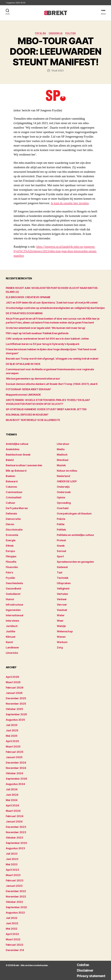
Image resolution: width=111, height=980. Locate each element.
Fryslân (40, 33)
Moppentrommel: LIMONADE (23, 395)
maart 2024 (13, 811)
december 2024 (16, 762)
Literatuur (63, 444)
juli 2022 (12, 918)
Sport (60, 556)
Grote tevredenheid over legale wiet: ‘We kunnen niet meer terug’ (46, 328)
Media (61, 449)
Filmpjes (11, 556)
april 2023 (12, 870)
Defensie (11, 514)
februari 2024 (15, 816)
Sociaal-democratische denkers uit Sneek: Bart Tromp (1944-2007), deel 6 (52, 384)
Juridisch (12, 626)
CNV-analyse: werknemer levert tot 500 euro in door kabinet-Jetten (47, 338)
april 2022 (12, 934)
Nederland (63, 476)
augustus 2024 (15, 784)
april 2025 (12, 741)
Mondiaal (63, 460)
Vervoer (62, 605)
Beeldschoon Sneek (18, 455)
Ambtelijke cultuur (17, 444)
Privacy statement (90, 976)
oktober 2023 (14, 837)
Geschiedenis (14, 583)
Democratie (13, 519)
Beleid (10, 460)
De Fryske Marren (17, 508)
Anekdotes (13, 449)
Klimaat (11, 637)
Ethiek (10, 546)
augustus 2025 (15, 720)
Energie (11, 540)
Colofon (82, 965)
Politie (61, 524)
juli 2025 (12, 725)
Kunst (9, 642)
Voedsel (62, 610)
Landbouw (12, 647)
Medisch (62, 455)
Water (61, 615)
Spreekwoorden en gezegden (75, 562)
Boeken (10, 476)
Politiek (71, 33)
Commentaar (14, 492)
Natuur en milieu (67, 471)
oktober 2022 (14, 902)
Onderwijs (56, 33)
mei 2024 (12, 800)
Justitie (10, 631)
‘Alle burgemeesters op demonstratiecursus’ (33, 378)
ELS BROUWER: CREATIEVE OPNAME (28, 297)
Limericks (12, 653)
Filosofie (11, 562)
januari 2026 (14, 693)
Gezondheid (13, 589)
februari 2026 (15, 687)
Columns (11, 487)
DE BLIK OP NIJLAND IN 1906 (23, 364)
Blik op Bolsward (16, 471)
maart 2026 (13, 682)
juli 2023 (12, 854)
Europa (10, 551)
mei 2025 (12, 736)
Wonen (61, 637)
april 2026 (12, 677)
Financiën (12, 567)
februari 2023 (15, 880)
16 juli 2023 (57, 71)
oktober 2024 (14, 773)
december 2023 (16, 827)
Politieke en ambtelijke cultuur (76, 535)
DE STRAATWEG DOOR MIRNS (24, 313)
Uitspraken (64, 583)
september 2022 (16, 907)
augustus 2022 (15, 912)
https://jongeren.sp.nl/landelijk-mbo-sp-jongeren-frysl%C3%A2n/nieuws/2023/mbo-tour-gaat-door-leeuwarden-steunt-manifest (55, 251)
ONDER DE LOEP (67, 481)
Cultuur (10, 503)
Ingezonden (13, 610)
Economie (12, 535)
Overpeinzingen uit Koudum (74, 514)
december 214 (15, 950)
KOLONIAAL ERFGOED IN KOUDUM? (27, 414)
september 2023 (16, 843)
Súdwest (62, 567)
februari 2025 (15, 752)
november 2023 (16, 832)
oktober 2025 (14, 709)
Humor (10, 599)
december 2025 (16, 698)
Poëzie (61, 519)
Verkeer (62, 599)
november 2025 (16, 704)
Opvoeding (64, 503)
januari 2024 (14, 821)
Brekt (16, 965)
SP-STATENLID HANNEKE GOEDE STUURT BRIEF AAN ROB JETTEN (46, 409)
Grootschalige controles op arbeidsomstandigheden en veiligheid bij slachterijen (55, 308)
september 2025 (16, 714)
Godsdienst (13, 594)
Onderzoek (64, 492)
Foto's (9, 572)
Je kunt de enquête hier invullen (70, 203)
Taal (60, 572)
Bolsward (12, 481)
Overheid (63, 508)
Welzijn (61, 626)
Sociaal (61, 551)
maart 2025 (13, 746)
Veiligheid (63, 589)
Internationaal (15, 615)
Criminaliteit (14, 497)
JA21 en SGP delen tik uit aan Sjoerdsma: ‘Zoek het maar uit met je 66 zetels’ (52, 302)
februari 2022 (15, 945)
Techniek (63, 578)
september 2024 (16, 779)
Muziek (61, 465)
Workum (62, 642)
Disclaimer (84, 970)
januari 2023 (14, 886)
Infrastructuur (15, 605)
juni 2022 (12, 923)
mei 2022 (12, 929)
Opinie (61, 497)
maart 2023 (13, 875)
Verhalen (62, 594)
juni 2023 (12, 859)
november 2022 (16, 896)
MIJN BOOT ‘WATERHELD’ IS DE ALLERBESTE (33, 420)
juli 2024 (12, 789)
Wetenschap (65, 631)
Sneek (61, 546)
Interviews (12, 621)
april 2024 (12, 805)
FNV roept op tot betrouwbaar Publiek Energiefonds (37, 333)
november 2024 (16, 768)
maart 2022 (13, 939)
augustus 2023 (15, 848)
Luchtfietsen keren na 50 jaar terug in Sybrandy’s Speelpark (42, 344)
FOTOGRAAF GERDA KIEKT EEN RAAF (28, 389)
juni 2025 (12, 730)
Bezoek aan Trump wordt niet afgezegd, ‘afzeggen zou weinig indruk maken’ (52, 358)
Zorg (60, 647)
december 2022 (16, 891)
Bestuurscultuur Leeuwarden (24, 465)
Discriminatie (14, 530)
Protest (61, 540)
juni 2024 (12, 795)
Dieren (10, 524)
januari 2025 (14, 757)
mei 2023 (12, 864)
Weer (60, 621)
